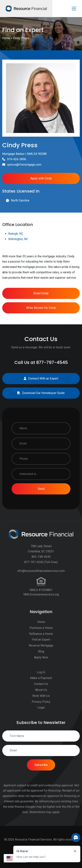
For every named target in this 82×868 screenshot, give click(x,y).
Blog (41, 669)
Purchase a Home (41, 645)
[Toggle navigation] (74, 9)
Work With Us (41, 713)
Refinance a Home (41, 651)
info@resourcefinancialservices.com (41, 588)
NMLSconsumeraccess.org (41, 611)
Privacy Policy (41, 719)
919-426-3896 (17, 159)
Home (6, 38)
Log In (41, 689)
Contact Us (41, 701)
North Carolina (20, 200)
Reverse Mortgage (41, 663)
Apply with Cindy (41, 178)
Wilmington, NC (18, 256)
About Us (41, 707)
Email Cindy (41, 310)
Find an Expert (41, 657)
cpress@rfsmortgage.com (24, 165)
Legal (41, 725)
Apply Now (41, 675)
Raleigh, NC (16, 251)
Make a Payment (41, 695)
